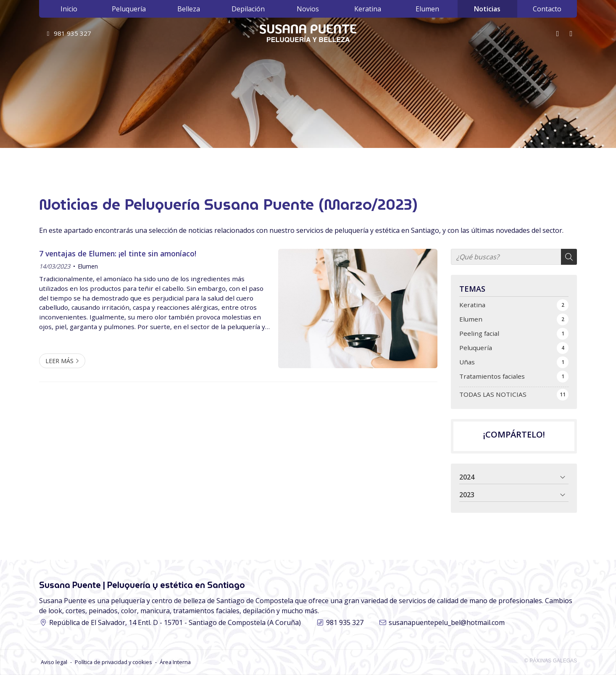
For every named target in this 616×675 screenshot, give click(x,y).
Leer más (59, 361)
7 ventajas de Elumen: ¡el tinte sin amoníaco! (118, 253)
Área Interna (175, 662)
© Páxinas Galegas (551, 661)
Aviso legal (54, 662)
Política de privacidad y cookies (113, 662)
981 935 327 (345, 622)
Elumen (88, 266)
